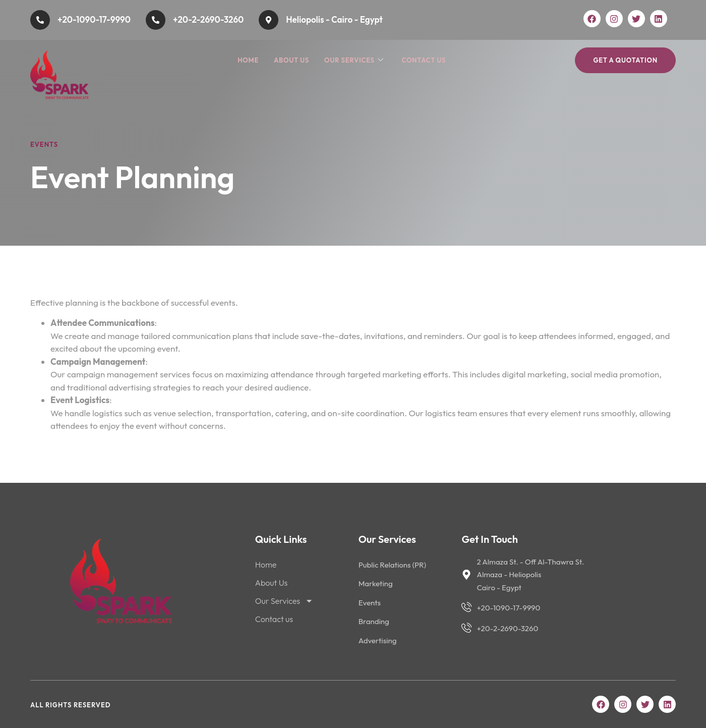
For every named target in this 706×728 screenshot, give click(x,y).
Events (44, 144)
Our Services (354, 60)
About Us (291, 60)
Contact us (424, 60)
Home (248, 60)
